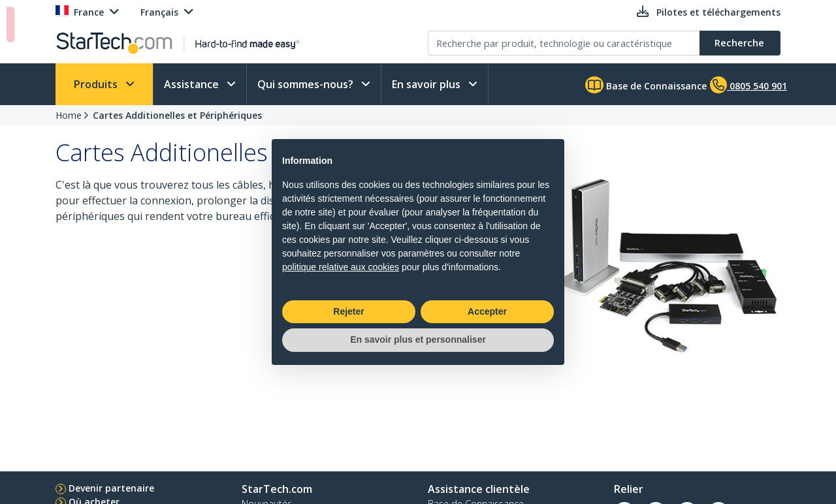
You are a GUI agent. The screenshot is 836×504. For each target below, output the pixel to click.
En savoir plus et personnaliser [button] (418, 339)
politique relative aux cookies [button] (341, 267)
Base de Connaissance (646, 85)
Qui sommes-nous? (307, 84)
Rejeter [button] (348, 311)
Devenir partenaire (111, 488)
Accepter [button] (487, 311)
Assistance (193, 84)
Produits (97, 84)
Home (69, 115)
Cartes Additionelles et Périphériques (177, 115)
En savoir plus (427, 84)
